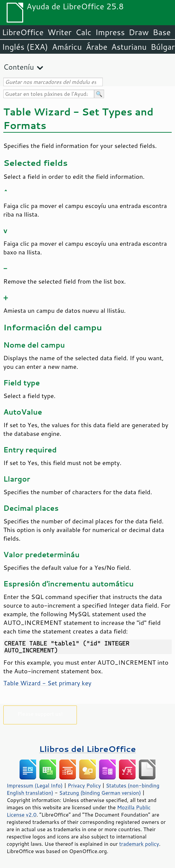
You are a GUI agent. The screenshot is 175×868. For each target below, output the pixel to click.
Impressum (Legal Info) (35, 785)
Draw (139, 32)
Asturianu (129, 47)
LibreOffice (23, 32)
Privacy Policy (84, 785)
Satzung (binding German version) (100, 793)
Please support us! (40, 714)
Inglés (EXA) (25, 47)
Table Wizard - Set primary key (47, 683)
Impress (110, 32)
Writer (59, 32)
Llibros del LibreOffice (87, 749)
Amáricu (67, 47)
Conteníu (19, 67)
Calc (84, 32)
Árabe (97, 47)
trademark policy (139, 844)
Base (162, 32)
